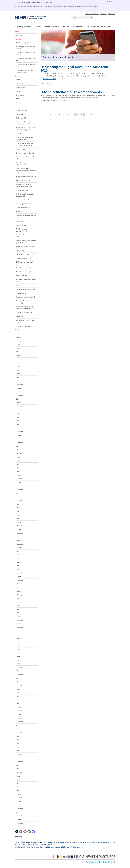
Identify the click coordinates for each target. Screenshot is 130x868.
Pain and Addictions (24, 180)
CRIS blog (19, 84)
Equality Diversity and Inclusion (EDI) (26, 242)
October (19, 388)
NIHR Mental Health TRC (25, 326)
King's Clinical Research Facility (26, 281)
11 (92, 115)
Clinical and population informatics (23, 164)
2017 (18, 725)
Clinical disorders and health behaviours (25, 138)
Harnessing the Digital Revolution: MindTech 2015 (74, 69)
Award (19, 317)
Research (28, 27)
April (18, 348)
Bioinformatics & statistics (25, 289)
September (20, 385)
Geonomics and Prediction (26, 297)
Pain (19, 285)
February (20, 341)
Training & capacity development (22, 230)
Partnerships (78, 27)
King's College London (25, 844)
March (19, 345)
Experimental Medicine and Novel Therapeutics (25, 267)
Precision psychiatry (24, 204)
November (20, 392)
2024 (18, 399)
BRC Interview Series (25, 262)
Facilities (39, 27)
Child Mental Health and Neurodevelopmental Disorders (26, 171)
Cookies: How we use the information (35, 7)
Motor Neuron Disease (25, 254)
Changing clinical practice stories (24, 302)
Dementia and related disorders (26, 216)
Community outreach (24, 313)
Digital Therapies (23, 208)
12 (97, 115)
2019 (18, 635)
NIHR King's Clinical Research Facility (26, 48)
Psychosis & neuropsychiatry (25, 236)
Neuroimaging (22, 190)
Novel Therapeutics (24, 272)
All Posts (19, 35)
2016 (18, 765)
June (18, 374)
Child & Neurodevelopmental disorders (25, 195)
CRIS (20, 134)
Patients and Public (53, 27)
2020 (18, 588)
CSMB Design (65, 847)
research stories (23, 200)
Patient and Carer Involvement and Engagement (26, 123)
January (19, 337)
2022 (18, 493)
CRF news (20, 99)
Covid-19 (21, 149)
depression (21, 225)
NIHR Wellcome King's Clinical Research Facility (26, 71)
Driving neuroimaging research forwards (71, 92)
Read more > (46, 83)
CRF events (20, 95)
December (20, 395)
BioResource (22, 221)
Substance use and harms (26, 247)
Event (18, 91)
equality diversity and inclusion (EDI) (26, 321)
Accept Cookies (111, 2)
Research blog (21, 87)
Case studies (21, 544)
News (18, 80)
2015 (18, 812)
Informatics (21, 114)
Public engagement (24, 258)
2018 (18, 678)
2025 (18, 352)
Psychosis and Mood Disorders (26, 158)
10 (87, 115)
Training (67, 27)
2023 (18, 446)
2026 (18, 334)
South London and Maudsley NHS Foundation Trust (25, 144)
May (18, 370)
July (18, 377)
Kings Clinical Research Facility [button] (98, 27)
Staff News (21, 118)
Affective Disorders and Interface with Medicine (25, 185)
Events (20, 212)
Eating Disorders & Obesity (26, 177)
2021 (18, 537)
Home (19, 27)
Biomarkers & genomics (25, 153)
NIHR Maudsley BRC (23, 43)
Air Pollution (21, 293)
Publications (22, 110)
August (19, 381)
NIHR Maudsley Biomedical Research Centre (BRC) (25, 308)
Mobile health (22, 276)
